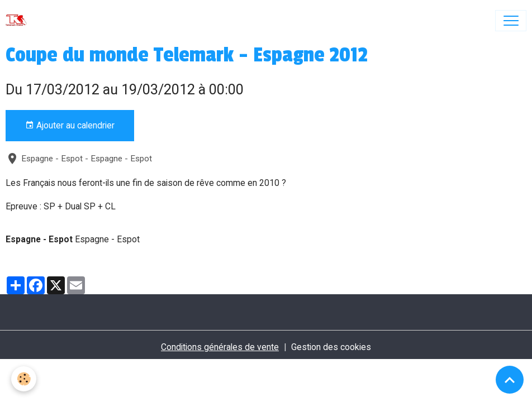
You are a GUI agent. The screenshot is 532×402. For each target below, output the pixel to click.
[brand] (19, 21)
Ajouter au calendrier (70, 126)
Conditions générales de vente (220, 347)
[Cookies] (24, 379)
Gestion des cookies (331, 347)
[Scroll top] (510, 380)
